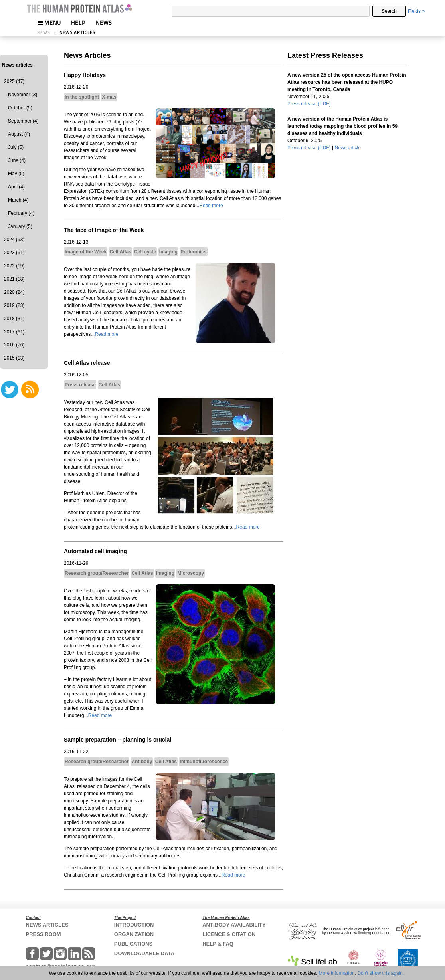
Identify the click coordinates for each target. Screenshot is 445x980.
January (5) (20, 226)
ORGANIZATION (134, 934)
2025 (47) (14, 81)
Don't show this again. (381, 973)
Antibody (142, 762)
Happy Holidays (85, 75)
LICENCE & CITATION (229, 934)
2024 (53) (14, 240)
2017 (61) (14, 332)
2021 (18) (14, 279)
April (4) (16, 187)
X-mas (109, 97)
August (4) (19, 134)
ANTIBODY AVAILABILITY (234, 925)
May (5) (16, 174)
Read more (211, 206)
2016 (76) (14, 345)
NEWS (104, 23)
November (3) (23, 95)
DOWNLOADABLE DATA (144, 953)
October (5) (20, 108)
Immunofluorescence (204, 762)
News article (348, 148)
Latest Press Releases (325, 55)
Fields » (416, 11)
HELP (78, 23)
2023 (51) (14, 253)
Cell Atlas (120, 252)
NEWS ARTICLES (77, 32)
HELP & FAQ (218, 944)
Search (389, 11)
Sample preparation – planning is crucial (118, 740)
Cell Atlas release (87, 363)
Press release (80, 385)
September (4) (23, 121)
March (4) (18, 200)
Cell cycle (145, 252)
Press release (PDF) (309, 104)
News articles (17, 65)
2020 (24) (14, 292)
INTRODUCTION (134, 925)
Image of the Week (86, 252)
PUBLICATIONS (133, 944)
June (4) (17, 160)
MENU (49, 23)
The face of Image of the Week (104, 230)
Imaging (168, 252)
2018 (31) (14, 319)
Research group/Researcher (97, 573)
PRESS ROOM (44, 934)
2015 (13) (14, 358)
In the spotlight (82, 97)
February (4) (21, 213)
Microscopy (191, 573)
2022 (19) (14, 266)
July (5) (16, 147)
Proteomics (193, 252)
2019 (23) (14, 305)
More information (337, 973)
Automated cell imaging (95, 551)
